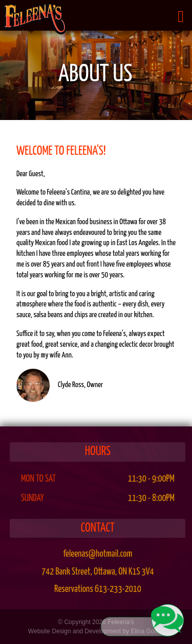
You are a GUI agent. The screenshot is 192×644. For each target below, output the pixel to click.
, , (98, 572)
